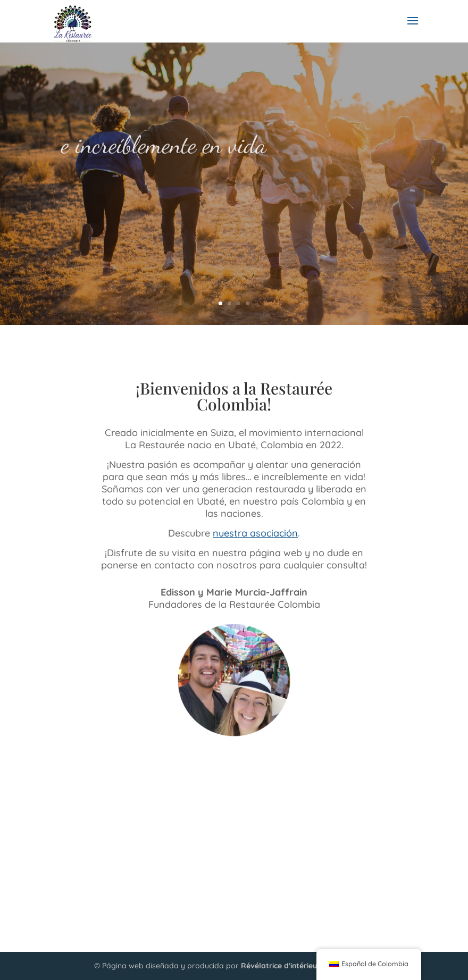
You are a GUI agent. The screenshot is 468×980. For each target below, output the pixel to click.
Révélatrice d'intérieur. (281, 966)
